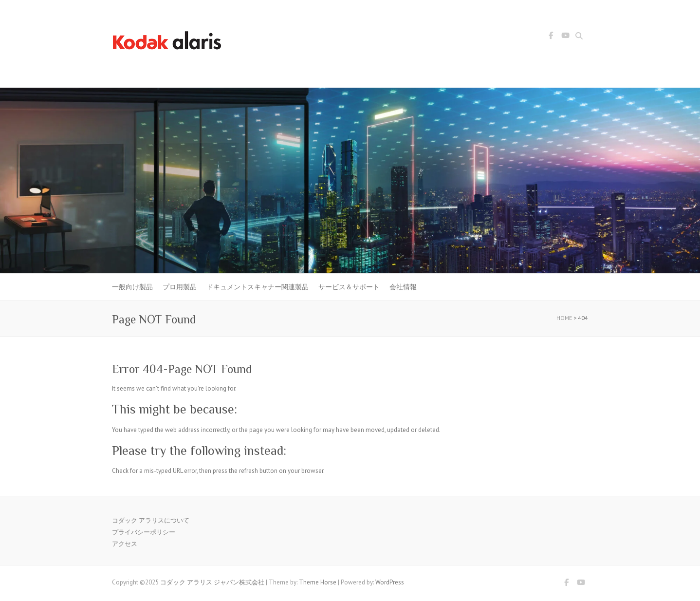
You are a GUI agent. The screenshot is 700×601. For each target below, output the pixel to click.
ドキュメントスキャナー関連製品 (258, 287)
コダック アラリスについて (151, 520)
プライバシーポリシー (144, 532)
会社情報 (403, 287)
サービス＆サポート (349, 287)
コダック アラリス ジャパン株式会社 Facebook (551, 37)
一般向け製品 (132, 287)
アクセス (125, 544)
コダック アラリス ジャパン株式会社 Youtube (565, 37)
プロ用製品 (180, 287)
